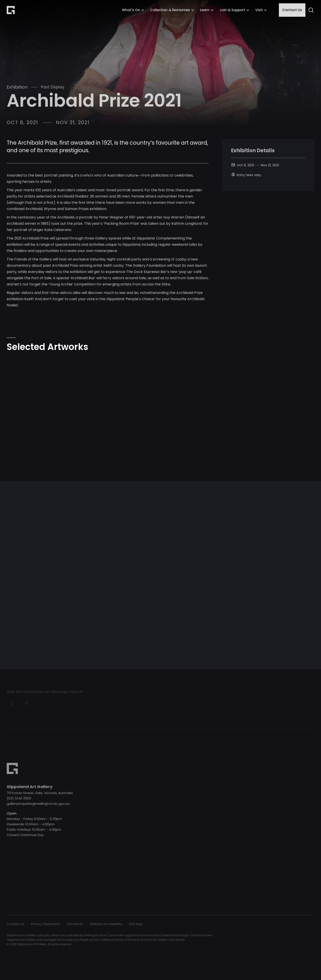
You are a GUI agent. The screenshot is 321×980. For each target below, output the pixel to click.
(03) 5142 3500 (19, 798)
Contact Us (292, 10)
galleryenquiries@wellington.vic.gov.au (38, 804)
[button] (133, 10)
